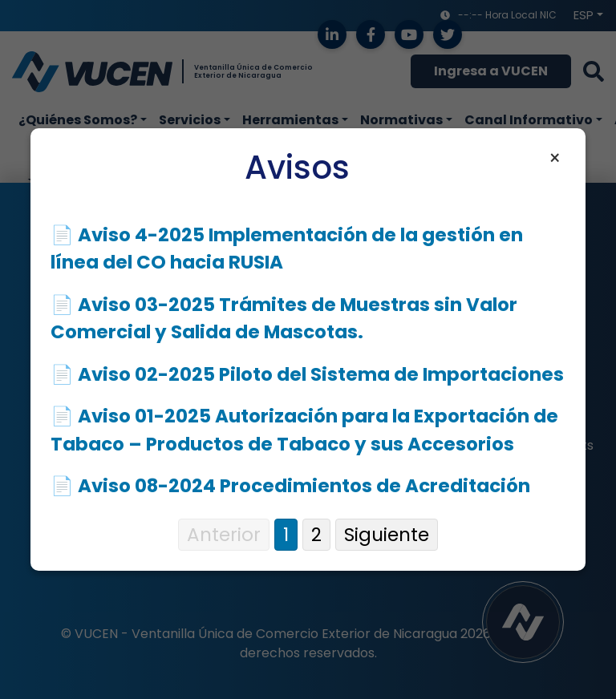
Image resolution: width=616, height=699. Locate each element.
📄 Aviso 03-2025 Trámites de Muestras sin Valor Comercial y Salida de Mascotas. (284, 319)
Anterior (224, 535)
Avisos (297, 168)
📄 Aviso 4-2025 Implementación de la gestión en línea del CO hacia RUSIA (287, 249)
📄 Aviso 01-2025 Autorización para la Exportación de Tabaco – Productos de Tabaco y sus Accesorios (304, 430)
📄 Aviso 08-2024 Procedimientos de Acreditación (290, 486)
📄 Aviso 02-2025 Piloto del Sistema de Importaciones (307, 374)
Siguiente (387, 535)
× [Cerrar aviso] (555, 159)
